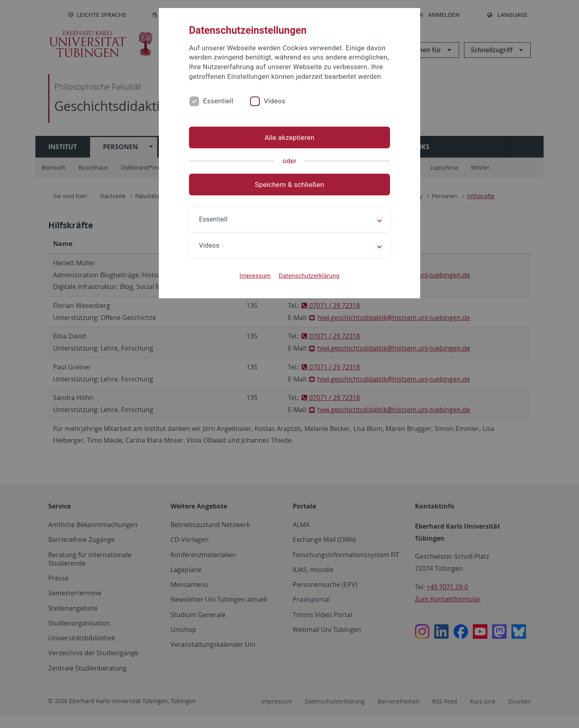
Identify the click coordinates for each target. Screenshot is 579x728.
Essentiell (218, 101)
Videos (275, 101)
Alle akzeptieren (289, 137)
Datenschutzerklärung (309, 276)
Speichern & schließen (289, 185)
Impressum (255, 276)
